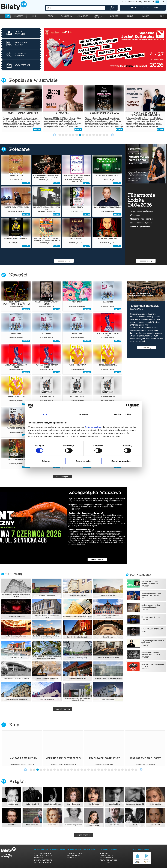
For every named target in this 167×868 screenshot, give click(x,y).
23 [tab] (106, 770)
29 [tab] (126, 770)
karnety (146, 16)
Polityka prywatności (109, 860)
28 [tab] (123, 770)
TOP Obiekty (14, 574)
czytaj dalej (146, 348)
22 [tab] (102, 770)
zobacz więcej (64, 261)
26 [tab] (116, 770)
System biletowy (74, 856)
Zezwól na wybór (83, 461)
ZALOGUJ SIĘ (149, 2)
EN (163, 2)
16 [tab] (82, 770)
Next (112, 135)
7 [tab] (80, 135)
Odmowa (46, 461)
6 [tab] (77, 135)
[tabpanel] (105, 49)
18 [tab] (89, 770)
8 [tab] (83, 135)
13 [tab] (100, 135)
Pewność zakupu (107, 856)
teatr (50, 16)
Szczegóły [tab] (83, 414)
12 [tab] (97, 135)
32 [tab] (136, 770)
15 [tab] (107, 135)
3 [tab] (67, 135)
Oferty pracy (105, 862)
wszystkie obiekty (63, 709)
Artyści (18, 781)
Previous (54, 135)
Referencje (71, 858)
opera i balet (82, 16)
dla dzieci (114, 16)
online (130, 16)
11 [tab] (94, 135)
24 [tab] (109, 770)
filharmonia (66, 16)
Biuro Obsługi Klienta (43, 853)
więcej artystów (83, 835)
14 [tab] (104, 135)
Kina (14, 725)
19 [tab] (92, 770)
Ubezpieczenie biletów (43, 862)
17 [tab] (85, 770)
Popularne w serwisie (33, 80)
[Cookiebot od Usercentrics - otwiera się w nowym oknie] (128, 406)
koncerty (19, 16)
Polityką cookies (93, 427)
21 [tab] (99, 770)
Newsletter (39, 858)
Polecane (19, 149)
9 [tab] (87, 135)
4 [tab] (70, 135)
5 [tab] (73, 135)
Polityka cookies (107, 858)
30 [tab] (129, 770)
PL (157, 2)
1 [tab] (60, 135)
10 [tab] (90, 135)
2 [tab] (63, 135)
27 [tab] (119, 770)
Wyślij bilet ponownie (43, 856)
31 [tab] (133, 770)
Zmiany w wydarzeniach (44, 860)
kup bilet (37, 129)
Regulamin (104, 853)
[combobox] (75, 8)
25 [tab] (112, 770)
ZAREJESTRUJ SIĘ (135, 2)
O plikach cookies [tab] (123, 414)
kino (34, 16)
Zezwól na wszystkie (121, 461)
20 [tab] (95, 770)
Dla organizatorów (75, 853)
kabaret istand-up (98, 16)
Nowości (18, 275)
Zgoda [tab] (44, 414)
